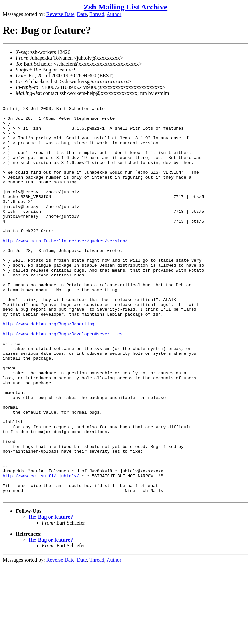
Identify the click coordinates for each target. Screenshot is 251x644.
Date (82, 14)
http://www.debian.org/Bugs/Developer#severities (63, 380)
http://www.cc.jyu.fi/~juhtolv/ (41, 550)
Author (114, 14)
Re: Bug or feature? (51, 595)
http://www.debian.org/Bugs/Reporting (49, 368)
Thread (97, 14)
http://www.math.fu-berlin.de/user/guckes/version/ (65, 268)
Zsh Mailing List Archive (125, 7)
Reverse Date (60, 14)
